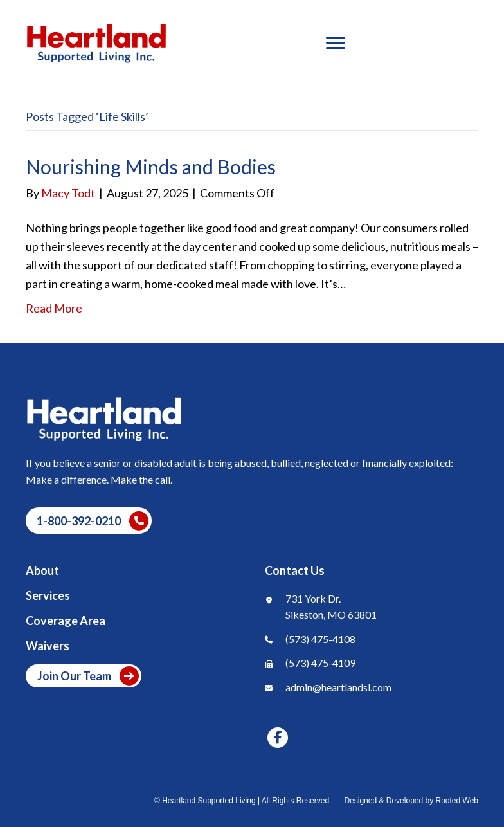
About (42, 571)
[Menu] (336, 43)
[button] (89, 521)
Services (48, 596)
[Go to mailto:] (372, 690)
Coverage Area (66, 621)
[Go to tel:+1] (372, 642)
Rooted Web (457, 801)
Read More (54, 308)
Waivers (48, 646)
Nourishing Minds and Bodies (151, 167)
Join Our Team (88, 676)
